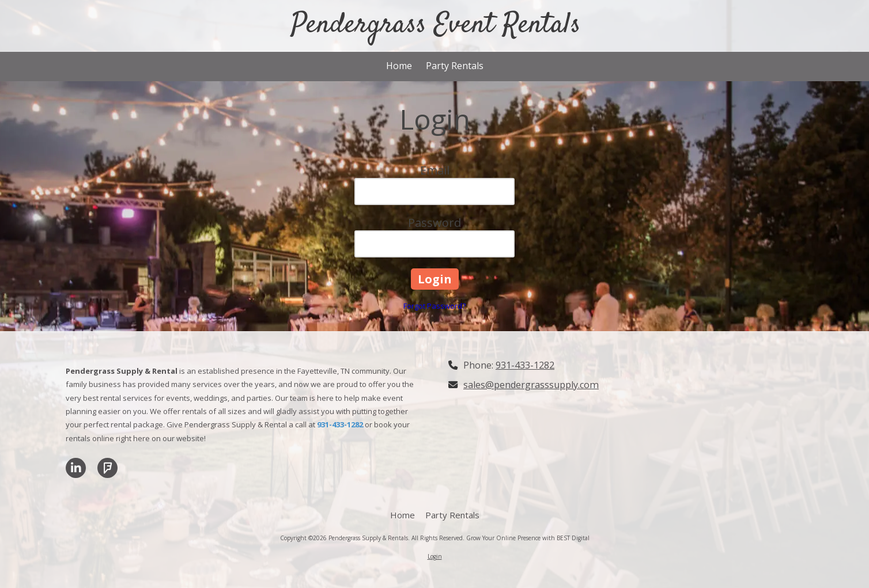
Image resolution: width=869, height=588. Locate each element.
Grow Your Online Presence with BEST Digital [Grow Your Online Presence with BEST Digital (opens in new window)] (528, 538)
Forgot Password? (434, 306)
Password (434, 223)
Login (435, 556)
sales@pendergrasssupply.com (531, 385)
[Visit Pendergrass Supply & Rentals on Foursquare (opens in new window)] (107, 468)
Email (435, 170)
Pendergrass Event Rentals (436, 25)
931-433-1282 (525, 365)
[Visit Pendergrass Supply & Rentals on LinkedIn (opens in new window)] (76, 468)
